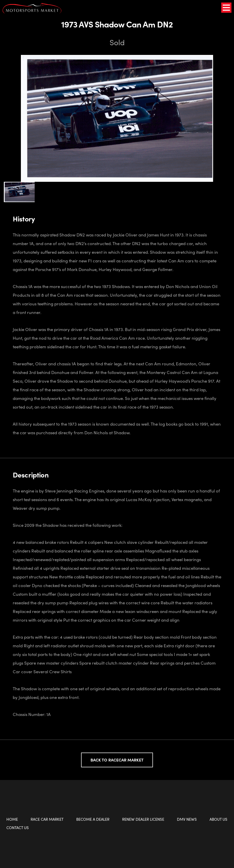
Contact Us (18, 828)
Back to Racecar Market (117, 760)
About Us (218, 819)
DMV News (187, 819)
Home (12, 819)
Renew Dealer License (143, 819)
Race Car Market (47, 819)
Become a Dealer (93, 819)
